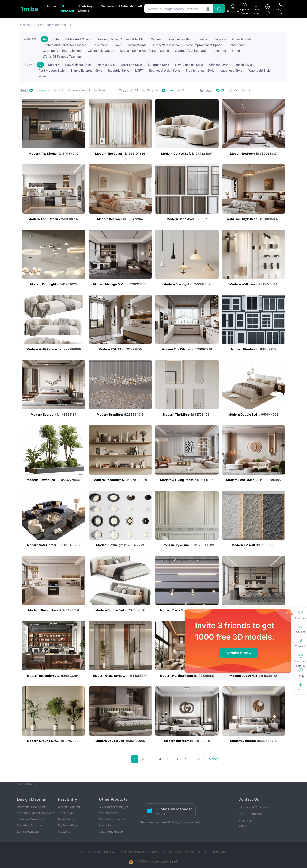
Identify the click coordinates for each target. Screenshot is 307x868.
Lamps (202, 39)
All (140, 6)
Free (170, 90)
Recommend (81, 90)
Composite (42, 90)
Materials (126, 6)
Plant (117, 45)
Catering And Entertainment (62, 51)
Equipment (100, 45)
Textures (108, 6)
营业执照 (128, 852)
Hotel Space (237, 45)
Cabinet (156, 39)
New (102, 90)
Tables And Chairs (78, 39)
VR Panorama (108, 813)
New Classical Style (189, 65)
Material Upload (69, 807)
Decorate (220, 39)
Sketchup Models (86, 9)
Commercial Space (101, 51)
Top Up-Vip (66, 813)
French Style (243, 65)
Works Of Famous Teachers (62, 56)
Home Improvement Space (203, 45)
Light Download (28, 831)
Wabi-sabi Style (259, 70)
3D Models (67, 9)
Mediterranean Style (200, 70)
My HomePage (68, 825)
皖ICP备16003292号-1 (150, 852)
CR (248, 90)
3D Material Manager (114, 807)
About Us (105, 825)
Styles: (28, 64)
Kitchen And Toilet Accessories (65, 45)
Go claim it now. (238, 653)
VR (236, 90)
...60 (196, 759)
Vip (184, 90)
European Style (159, 65)
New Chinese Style (78, 65)
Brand (236, 51)
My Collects (66, 819)
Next (213, 759)
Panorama (219, 51)
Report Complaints (112, 819)
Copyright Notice (111, 831)
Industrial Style (119, 70)
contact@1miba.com (255, 807)
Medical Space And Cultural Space (144, 51)
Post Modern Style (52, 70)
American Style (131, 65)
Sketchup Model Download (36, 813)
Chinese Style (219, 65)
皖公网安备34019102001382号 (156, 862)
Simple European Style (86, 70)
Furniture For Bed (180, 39)
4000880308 (250, 814)
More (42, 76)
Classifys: (31, 39)
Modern (54, 65)
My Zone (64, 831)
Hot (61, 90)
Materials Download (31, 825)
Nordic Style (106, 65)
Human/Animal (137, 45)
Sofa (56, 39)
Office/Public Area (166, 45)
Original (152, 90)
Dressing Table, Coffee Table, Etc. (121, 39)
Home (52, 6)
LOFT (139, 70)
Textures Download (30, 819)
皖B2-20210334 (215, 852)
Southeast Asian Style (164, 70)
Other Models (242, 39)
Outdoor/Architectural (190, 51)
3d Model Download (31, 807)
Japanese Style (231, 70)
